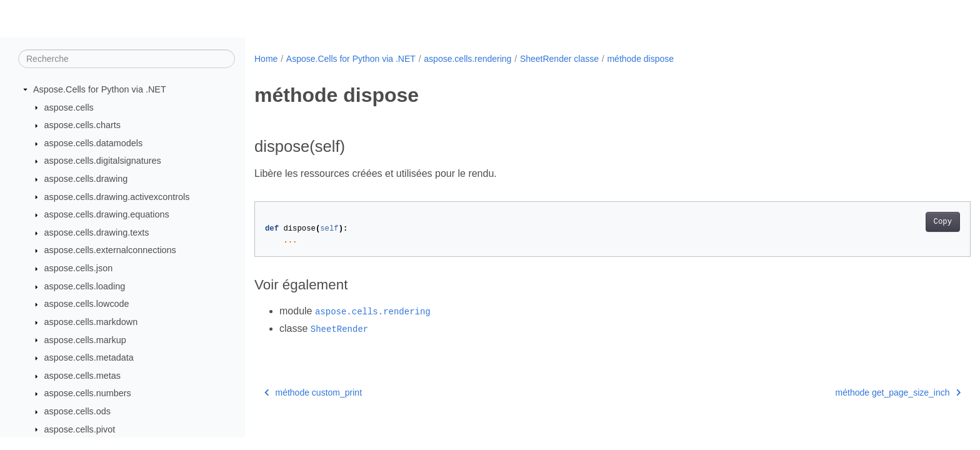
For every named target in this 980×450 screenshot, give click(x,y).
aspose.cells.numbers (88, 393)
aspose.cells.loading (85, 286)
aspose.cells (69, 107)
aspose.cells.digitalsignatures (103, 161)
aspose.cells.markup (85, 340)
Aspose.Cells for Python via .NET (100, 89)
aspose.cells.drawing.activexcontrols (117, 197)
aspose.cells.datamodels (94, 143)
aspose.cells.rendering (467, 59)
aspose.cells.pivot (80, 429)
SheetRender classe (559, 59)
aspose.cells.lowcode (87, 304)
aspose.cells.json (79, 268)
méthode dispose (640, 59)
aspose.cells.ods (77, 411)
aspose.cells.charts (82, 125)
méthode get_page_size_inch (849, 392)
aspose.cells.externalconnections (110, 250)
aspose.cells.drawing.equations (107, 214)
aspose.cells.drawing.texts (97, 232)
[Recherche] (127, 59)
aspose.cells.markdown (91, 322)
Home (266, 59)
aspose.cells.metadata (89, 357)
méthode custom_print (313, 392)
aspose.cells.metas (82, 376)
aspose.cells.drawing (86, 179)
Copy (893, 222)
